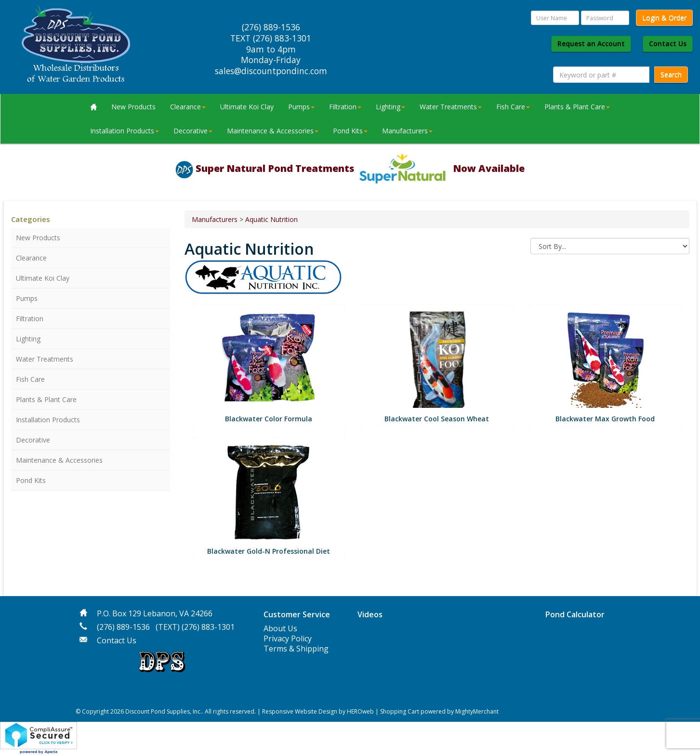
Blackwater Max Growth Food (605, 419)
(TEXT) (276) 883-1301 (195, 627)
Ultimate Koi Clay (247, 107)
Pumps (301, 107)
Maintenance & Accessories (273, 131)
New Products (133, 107)
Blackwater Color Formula (269, 419)
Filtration (345, 107)
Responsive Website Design (300, 711)
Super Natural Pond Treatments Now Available (360, 168)
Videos (370, 614)
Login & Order (664, 18)
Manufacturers (407, 131)
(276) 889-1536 (123, 627)
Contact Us (668, 44)
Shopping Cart (400, 711)
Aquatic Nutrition (271, 219)
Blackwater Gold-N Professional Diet (269, 551)
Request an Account (591, 44)
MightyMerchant (477, 711)
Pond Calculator (575, 614)
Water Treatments (451, 107)
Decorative (193, 131)
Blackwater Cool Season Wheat (437, 419)
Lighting (390, 107)
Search (671, 74)
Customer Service (297, 614)
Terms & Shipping (296, 649)
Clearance (188, 107)
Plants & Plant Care (577, 107)
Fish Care (513, 107)
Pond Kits (350, 131)
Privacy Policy (288, 638)
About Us (280, 628)
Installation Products (125, 131)
